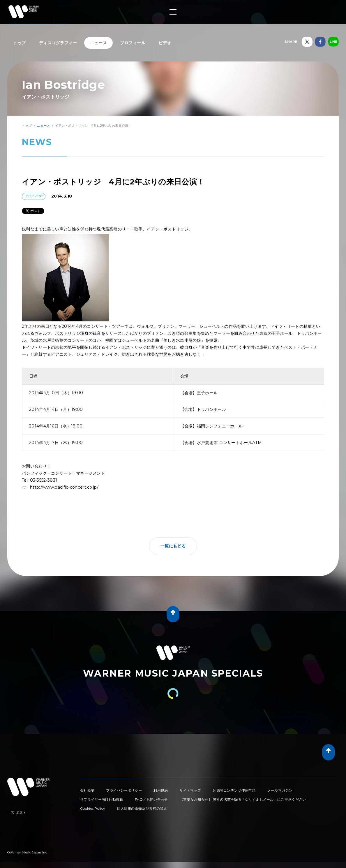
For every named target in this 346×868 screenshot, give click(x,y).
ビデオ (165, 43)
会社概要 (87, 790)
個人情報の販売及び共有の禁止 (142, 808)
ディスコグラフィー (58, 43)
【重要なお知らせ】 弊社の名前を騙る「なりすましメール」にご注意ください (243, 799)
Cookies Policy (93, 808)
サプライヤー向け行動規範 (102, 799)
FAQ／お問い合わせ (151, 799)
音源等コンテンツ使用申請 (234, 790)
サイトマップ (190, 790)
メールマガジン (280, 790)
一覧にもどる (173, 546)
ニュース (98, 43)
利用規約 (161, 790)
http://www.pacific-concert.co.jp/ (64, 487)
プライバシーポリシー (124, 790)
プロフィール (133, 43)
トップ (20, 43)
